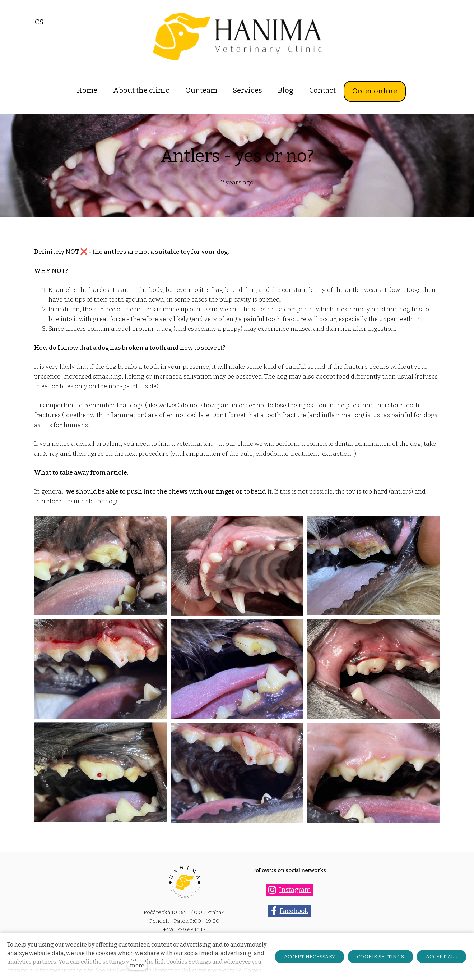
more (137, 965)
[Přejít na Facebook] (289, 912)
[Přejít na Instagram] (290, 891)
